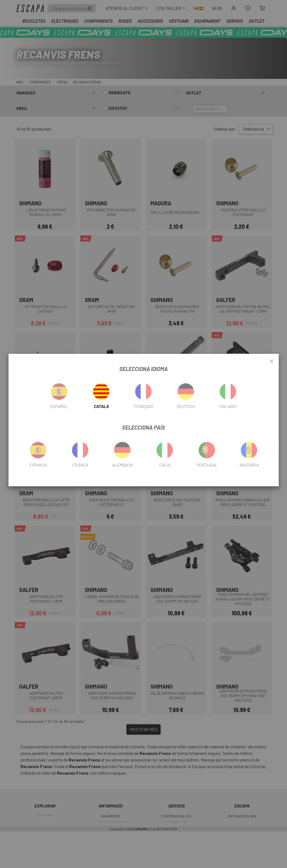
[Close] (272, 361)
